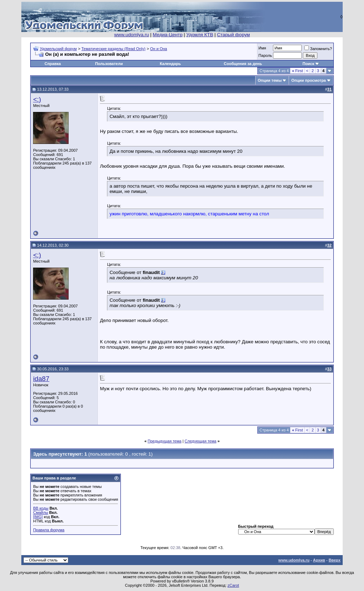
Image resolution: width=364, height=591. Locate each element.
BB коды (41, 508)
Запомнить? (318, 49)
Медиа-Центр (168, 35)
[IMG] (38, 517)
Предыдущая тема (164, 441)
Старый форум (233, 35)
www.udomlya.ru (132, 35)
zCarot (233, 585)
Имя (262, 48)
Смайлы (41, 512)
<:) (37, 99)
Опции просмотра (308, 80)
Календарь (170, 64)
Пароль (265, 55)
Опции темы (270, 80)
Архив (319, 560)
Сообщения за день (243, 64)
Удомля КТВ (200, 35)
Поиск (308, 64)
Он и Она (159, 49)
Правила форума (49, 530)
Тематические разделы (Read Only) (113, 49)
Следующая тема (200, 441)
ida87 (41, 379)
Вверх (334, 560)
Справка (53, 64)
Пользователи (109, 64)
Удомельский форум (58, 49)
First (297, 71)
